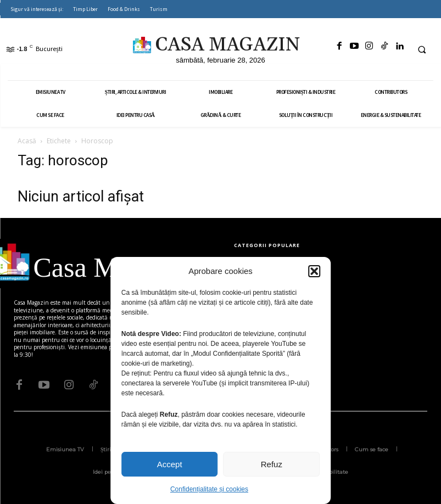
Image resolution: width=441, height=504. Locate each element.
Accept (170, 464)
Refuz (272, 464)
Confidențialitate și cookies (209, 489)
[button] (314, 271)
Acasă (27, 141)
